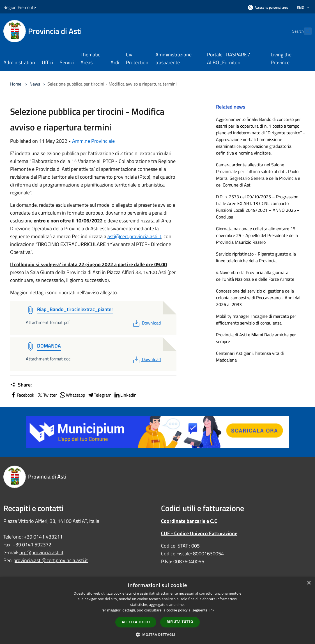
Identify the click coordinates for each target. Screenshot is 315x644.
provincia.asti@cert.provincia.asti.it (51, 560)
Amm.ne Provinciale (93, 141)
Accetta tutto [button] (136, 622)
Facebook (22, 395)
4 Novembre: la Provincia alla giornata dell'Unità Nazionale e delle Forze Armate (255, 276)
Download (146, 323)
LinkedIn (125, 395)
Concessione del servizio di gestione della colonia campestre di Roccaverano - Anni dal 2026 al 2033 (258, 298)
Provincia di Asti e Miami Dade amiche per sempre (256, 338)
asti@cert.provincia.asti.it (134, 236)
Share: (21, 385)
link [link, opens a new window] (211, 610)
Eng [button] (304, 7)
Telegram (99, 395)
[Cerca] (305, 31)
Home (16, 84)
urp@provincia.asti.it (41, 552)
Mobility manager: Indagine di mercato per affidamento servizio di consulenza (256, 319)
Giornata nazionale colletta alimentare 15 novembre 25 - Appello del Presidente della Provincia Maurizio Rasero (257, 235)
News (35, 84)
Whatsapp (72, 395)
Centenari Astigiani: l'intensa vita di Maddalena (250, 357)
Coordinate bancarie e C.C (189, 521)
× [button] (309, 583)
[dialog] (157, 610)
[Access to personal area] (268, 7)
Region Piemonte (20, 7)
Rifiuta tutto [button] (180, 622)
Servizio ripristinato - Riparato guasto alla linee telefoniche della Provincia (256, 257)
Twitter (47, 395)
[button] (158, 634)
